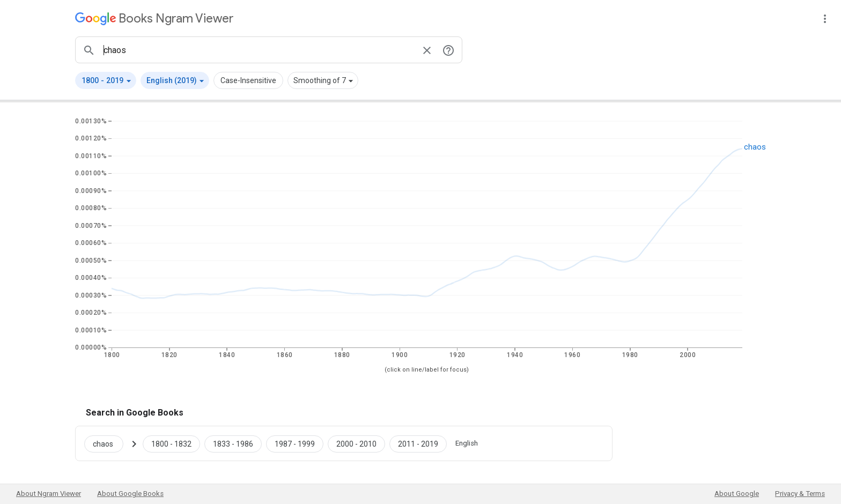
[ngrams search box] (258, 50)
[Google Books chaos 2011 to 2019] (418, 443)
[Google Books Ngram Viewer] (154, 18)
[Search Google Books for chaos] (108, 443)
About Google (737, 494)
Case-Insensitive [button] (248, 80)
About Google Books (130, 494)
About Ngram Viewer (49, 494)
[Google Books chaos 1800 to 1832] (171, 443)
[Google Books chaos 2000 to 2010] (356, 443)
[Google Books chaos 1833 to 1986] (233, 443)
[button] (106, 80)
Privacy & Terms (800, 494)
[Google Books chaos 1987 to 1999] (295, 443)
